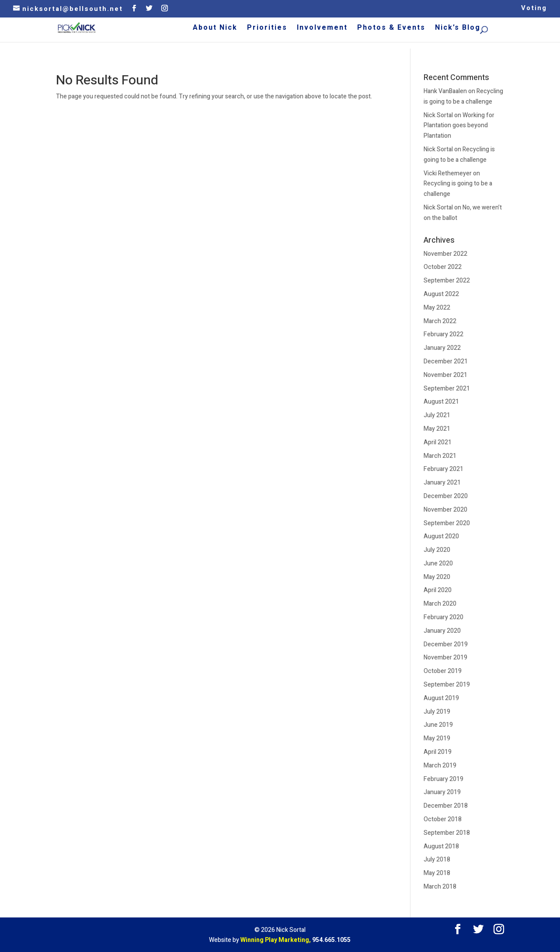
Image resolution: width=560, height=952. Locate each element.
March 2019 (440, 765)
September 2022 (447, 281)
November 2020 (445, 510)
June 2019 (438, 725)
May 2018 (437, 873)
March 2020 (440, 604)
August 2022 (441, 294)
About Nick (264, 29)
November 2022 (445, 254)
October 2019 (443, 671)
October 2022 (443, 267)
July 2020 (437, 550)
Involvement (371, 29)
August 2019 (441, 698)
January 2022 (442, 348)
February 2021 (443, 469)
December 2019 (446, 644)
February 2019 (443, 779)
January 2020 (442, 631)
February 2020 (443, 617)
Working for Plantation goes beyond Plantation (459, 126)
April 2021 (438, 442)
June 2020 (438, 563)
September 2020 (447, 523)
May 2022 (437, 308)
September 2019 (447, 685)
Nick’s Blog (507, 29)
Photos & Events (440, 29)
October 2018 (443, 819)
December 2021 (446, 361)
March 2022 (440, 321)
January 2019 (442, 792)
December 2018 (446, 806)
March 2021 (440, 456)
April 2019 (438, 752)
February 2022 (443, 334)
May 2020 (437, 577)
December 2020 (446, 496)
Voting (534, 9)
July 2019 (437, 712)
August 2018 (441, 846)
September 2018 (447, 833)
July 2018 (437, 860)
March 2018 (440, 887)
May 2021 (437, 429)
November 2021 (445, 375)
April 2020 (438, 590)
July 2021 (437, 415)
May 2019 (437, 738)
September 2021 (447, 389)
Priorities (316, 29)
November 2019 (445, 657)
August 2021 (441, 402)
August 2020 (441, 536)
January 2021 (442, 483)
